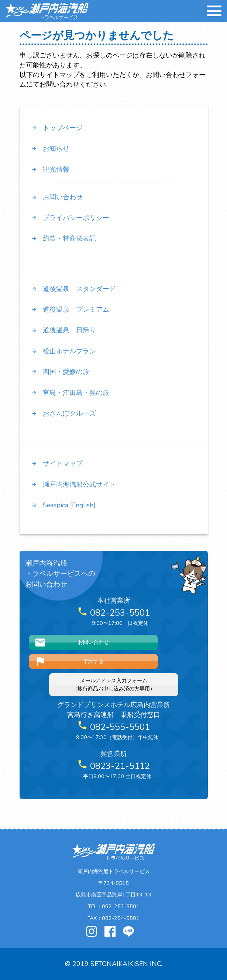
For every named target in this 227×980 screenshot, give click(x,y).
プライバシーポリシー (70, 218)
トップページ (57, 128)
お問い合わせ (57, 197)
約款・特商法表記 (63, 238)
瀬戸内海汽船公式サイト (73, 484)
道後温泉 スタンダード (73, 289)
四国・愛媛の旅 (60, 372)
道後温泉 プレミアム (70, 309)
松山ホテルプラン (63, 351)
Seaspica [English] (63, 505)
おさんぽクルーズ (63, 413)
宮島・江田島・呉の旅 (70, 393)
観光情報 (50, 169)
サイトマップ (57, 463)
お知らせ (50, 148)
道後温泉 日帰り (63, 330)
